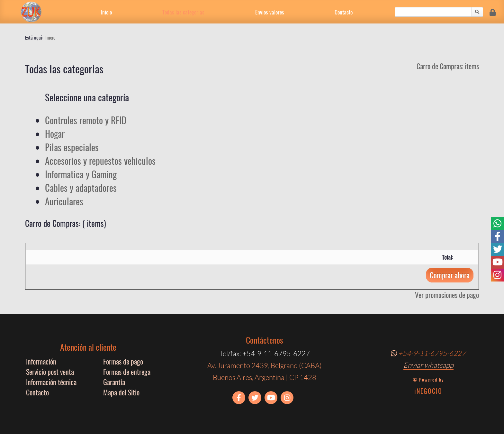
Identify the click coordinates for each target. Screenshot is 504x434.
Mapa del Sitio (121, 392)
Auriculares (64, 201)
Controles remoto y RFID (86, 120)
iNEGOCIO (428, 391)
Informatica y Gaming (81, 174)
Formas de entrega (127, 372)
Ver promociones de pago (447, 295)
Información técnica (51, 382)
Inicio (106, 12)
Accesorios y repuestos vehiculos (100, 161)
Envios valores (270, 12)
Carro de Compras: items (448, 66)
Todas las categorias (183, 12)
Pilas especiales (72, 147)
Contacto (344, 12)
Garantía (114, 382)
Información (41, 361)
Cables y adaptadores (81, 188)
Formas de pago (123, 361)
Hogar (55, 134)
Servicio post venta (50, 372)
